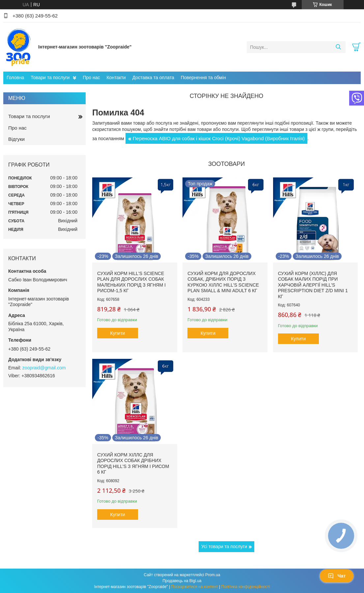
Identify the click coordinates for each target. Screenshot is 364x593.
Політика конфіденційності (246, 587)
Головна (15, 78)
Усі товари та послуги (224, 546)
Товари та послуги (50, 78)
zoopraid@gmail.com (44, 368)
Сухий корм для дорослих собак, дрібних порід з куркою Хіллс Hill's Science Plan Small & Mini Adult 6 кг (223, 282)
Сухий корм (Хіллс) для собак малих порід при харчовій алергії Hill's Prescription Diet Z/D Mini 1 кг (313, 285)
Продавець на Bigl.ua (182, 581)
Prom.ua (213, 575)
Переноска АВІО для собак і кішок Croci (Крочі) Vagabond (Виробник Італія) (219, 138)
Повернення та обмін (203, 78)
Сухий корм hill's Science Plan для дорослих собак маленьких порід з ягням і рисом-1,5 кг (131, 282)
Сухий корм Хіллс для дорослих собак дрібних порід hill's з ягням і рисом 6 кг (133, 464)
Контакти (116, 78)
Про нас (91, 78)
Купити (118, 333)
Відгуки (16, 139)
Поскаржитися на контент (194, 587)
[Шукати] (338, 47)
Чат (337, 576)
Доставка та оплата (153, 78)
